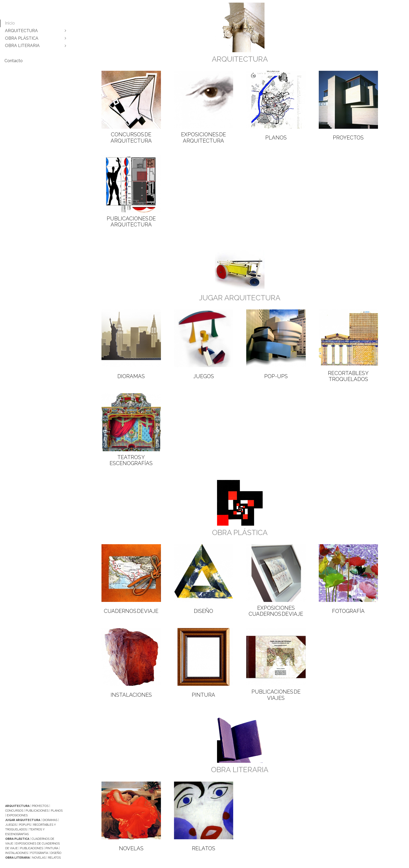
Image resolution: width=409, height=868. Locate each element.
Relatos (54, 858)
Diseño (56, 853)
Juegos (11, 825)
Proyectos (40, 806)
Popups (25, 825)
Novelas (39, 858)
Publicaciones (37, 811)
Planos (57, 811)
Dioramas (50, 820)
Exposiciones (17, 815)
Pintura (52, 848)
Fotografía (39, 853)
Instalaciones (17, 853)
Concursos (14, 811)
